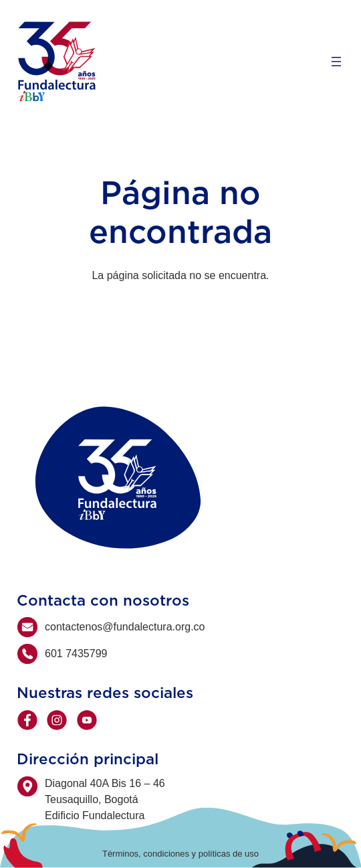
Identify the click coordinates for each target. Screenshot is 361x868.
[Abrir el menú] (336, 62)
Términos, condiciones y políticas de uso (180, 854)
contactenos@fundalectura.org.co (125, 627)
